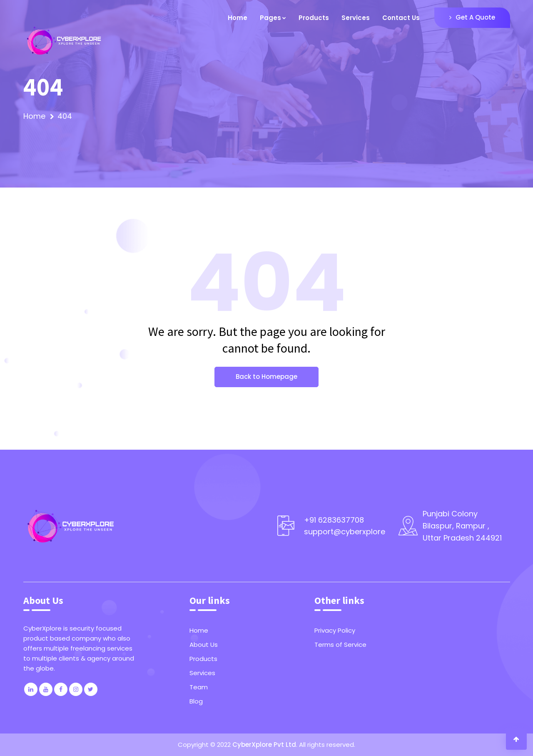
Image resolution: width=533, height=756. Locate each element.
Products (314, 18)
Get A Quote (472, 17)
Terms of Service (340, 645)
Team (199, 687)
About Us (204, 645)
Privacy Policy (335, 630)
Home (238, 18)
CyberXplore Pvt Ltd (264, 745)
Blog (196, 701)
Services (356, 18)
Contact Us (401, 18)
